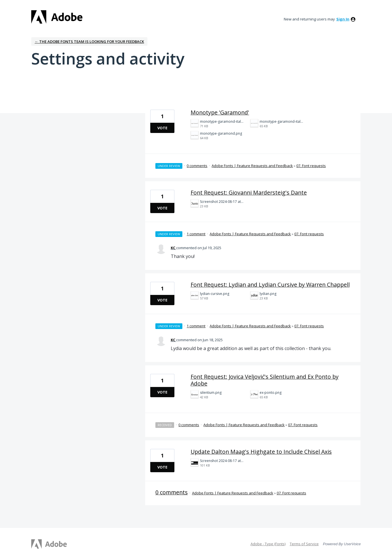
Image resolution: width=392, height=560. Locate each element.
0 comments (197, 166)
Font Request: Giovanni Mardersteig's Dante (249, 192)
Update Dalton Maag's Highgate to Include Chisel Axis (261, 452)
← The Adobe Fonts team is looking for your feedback (89, 41)
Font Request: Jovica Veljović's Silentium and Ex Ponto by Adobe (265, 380)
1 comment (196, 234)
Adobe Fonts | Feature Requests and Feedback (252, 166)
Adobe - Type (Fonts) (268, 544)
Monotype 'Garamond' (220, 112)
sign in (343, 19)
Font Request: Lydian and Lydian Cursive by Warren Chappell (270, 285)
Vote (162, 128)
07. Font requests (311, 166)
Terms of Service (304, 544)
